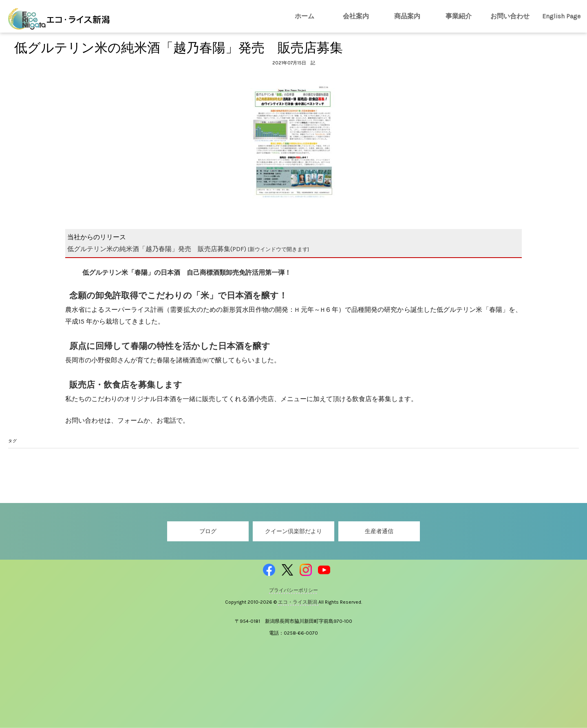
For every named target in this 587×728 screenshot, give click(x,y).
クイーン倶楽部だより (293, 531)
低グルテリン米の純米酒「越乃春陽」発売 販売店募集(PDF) (188, 249)
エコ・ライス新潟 (298, 602)
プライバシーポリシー (293, 590)
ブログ (208, 531)
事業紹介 (459, 16)
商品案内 (407, 16)
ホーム (305, 16)
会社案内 (356, 16)
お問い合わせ (510, 16)
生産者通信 (379, 531)
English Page (561, 16)
